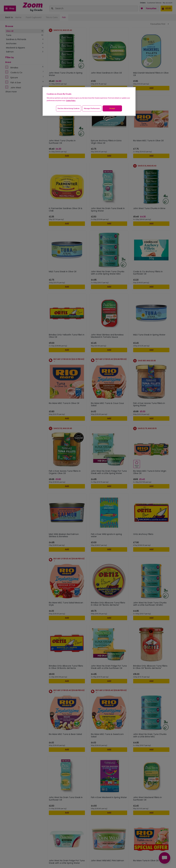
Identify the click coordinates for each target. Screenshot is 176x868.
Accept (112, 108)
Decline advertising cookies (69, 108)
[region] (89, 102)
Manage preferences (92, 108)
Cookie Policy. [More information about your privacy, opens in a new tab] (71, 100)
